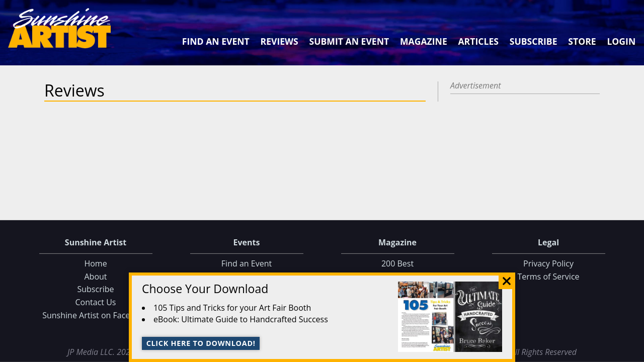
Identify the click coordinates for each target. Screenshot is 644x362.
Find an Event (216, 41)
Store (582, 41)
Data (632, 352)
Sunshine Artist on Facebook (96, 315)
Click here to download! (201, 343)
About (95, 277)
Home (95, 263)
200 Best (397, 263)
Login (621, 41)
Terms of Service (548, 277)
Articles (478, 41)
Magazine (424, 41)
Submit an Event (349, 41)
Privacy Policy (548, 263)
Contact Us (96, 302)
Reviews (279, 41)
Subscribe (534, 41)
